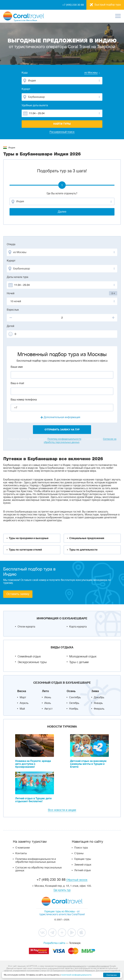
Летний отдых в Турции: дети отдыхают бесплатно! (33, 800)
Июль (48, 703)
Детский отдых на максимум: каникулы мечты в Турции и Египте (88, 764)
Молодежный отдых (83, 656)
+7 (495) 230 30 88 (73, 5)
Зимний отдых (83, 865)
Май (22, 709)
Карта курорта (78, 627)
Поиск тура (81, 848)
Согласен (112, 975)
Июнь (48, 697)
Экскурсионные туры (32, 662)
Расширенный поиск (62, 132)
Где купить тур (62, 890)
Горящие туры (83, 859)
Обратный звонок (77, 880)
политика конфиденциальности (72, 966)
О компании (23, 848)
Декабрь (99, 697)
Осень (71, 691)
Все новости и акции (62, 810)
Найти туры (62, 124)
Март (23, 697)
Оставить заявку (18, 594)
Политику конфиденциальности (64, 439)
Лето (45, 691)
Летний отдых (83, 870)
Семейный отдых (29, 656)
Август (48, 709)
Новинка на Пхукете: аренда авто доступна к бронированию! (33, 764)
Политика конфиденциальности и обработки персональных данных (36, 860)
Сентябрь (75, 697)
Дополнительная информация (62, 417)
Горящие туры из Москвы (60, 912)
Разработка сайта (54, 943)
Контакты (21, 853)
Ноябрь (74, 709)
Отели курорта (26, 627)
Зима (95, 691)
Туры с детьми (79, 662)
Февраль (99, 709)
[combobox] (88, 73)
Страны (79, 853)
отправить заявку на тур (62, 430)
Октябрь (74, 703)
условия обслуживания (99, 966)
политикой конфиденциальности (76, 975)
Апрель (24, 703)
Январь (98, 703)
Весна (22, 691)
